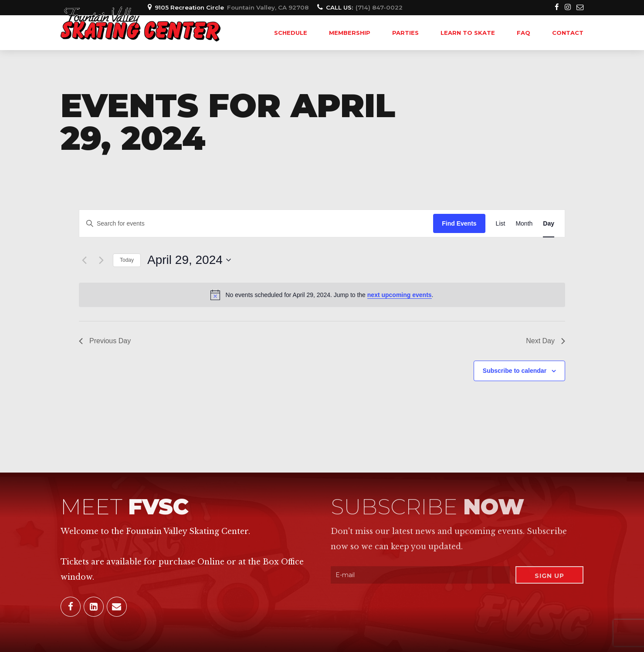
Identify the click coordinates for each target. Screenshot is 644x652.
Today (127, 260)
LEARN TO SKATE (468, 33)
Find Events (459, 223)
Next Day (546, 341)
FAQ (524, 33)
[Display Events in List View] (501, 224)
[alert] (322, 295)
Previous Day (105, 341)
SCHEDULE (291, 33)
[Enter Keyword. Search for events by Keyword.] (256, 224)
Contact (568, 33)
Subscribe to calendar (515, 371)
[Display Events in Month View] (524, 224)
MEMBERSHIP (350, 33)
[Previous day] (84, 260)
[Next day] (101, 260)
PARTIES (405, 33)
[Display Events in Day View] (549, 224)
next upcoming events (400, 295)
